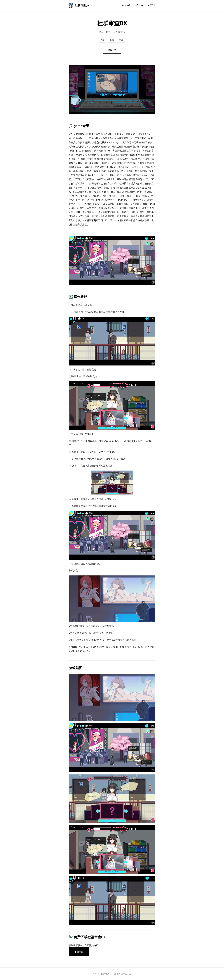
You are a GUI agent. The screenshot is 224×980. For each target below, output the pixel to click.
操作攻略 (139, 5)
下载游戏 (79, 952)
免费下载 (151, 5)
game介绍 (126, 5)
